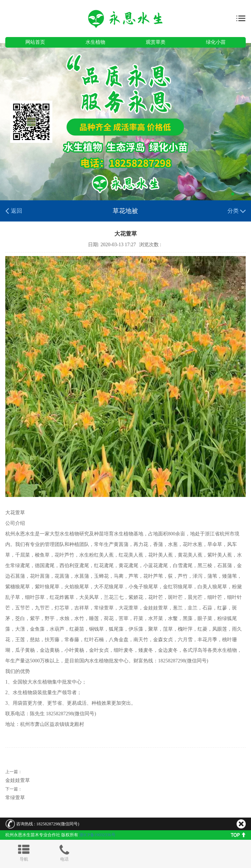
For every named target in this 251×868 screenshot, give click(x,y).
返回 (14, 211)
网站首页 (35, 42)
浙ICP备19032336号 (97, 835)
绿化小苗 (216, 42)
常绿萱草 (15, 798)
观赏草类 (156, 42)
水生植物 (95, 42)
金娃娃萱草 (18, 780)
